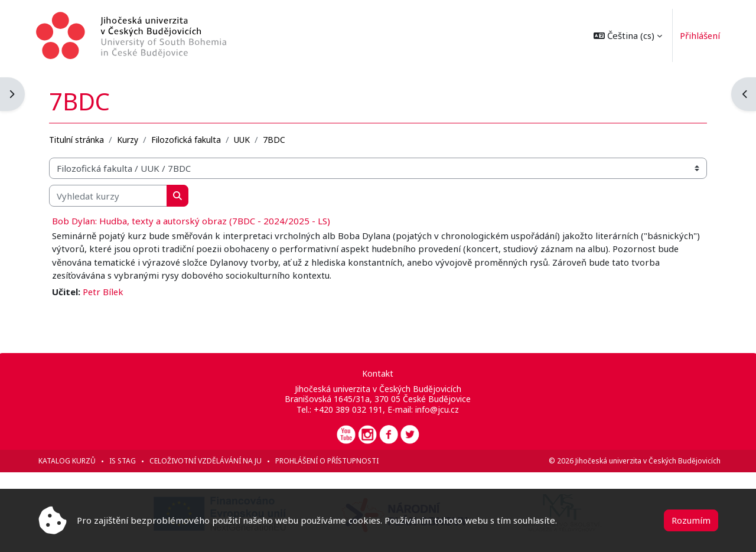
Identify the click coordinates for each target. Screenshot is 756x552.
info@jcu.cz (438, 409)
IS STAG (125, 461)
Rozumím (691, 520)
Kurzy (130, 140)
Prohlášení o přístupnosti (329, 461)
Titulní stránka (79, 140)
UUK (244, 140)
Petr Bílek (106, 292)
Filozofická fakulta (188, 140)
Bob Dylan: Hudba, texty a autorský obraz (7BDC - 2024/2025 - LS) (193, 221)
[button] (625, 35)
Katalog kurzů (69, 461)
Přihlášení (698, 35)
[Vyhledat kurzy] (110, 196)
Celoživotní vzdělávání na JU (208, 461)
